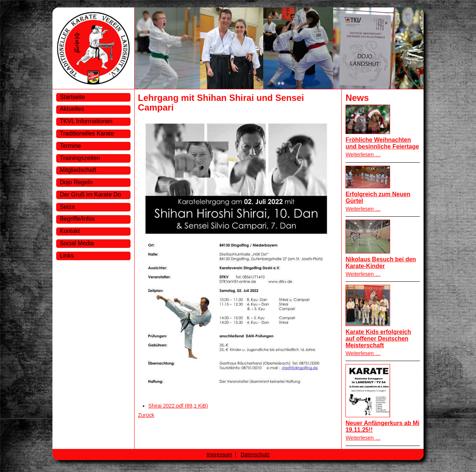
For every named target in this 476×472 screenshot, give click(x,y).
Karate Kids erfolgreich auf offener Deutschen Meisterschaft (378, 338)
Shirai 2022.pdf (178, 406)
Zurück (146, 415)
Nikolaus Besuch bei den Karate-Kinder (381, 263)
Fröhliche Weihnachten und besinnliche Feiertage (382, 143)
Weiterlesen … (363, 154)
